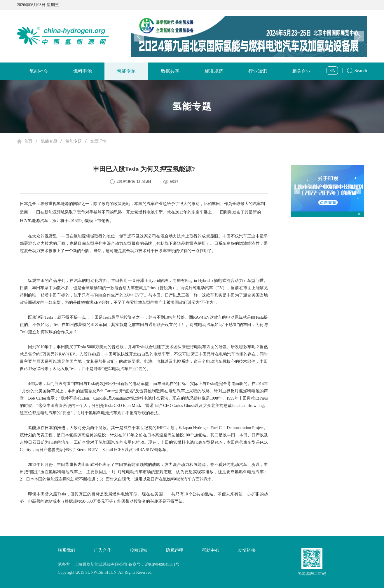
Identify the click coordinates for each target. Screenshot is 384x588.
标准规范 (214, 71)
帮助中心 (211, 550)
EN (332, 71)
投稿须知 (139, 550)
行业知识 (258, 71)
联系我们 (67, 550)
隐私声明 (175, 550)
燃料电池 (83, 71)
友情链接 (247, 550)
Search (361, 71)
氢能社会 (39, 71)
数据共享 (170, 71)
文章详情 (98, 141)
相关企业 (301, 71)
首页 (28, 141)
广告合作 (103, 550)
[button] (359, 36)
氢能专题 (126, 71)
